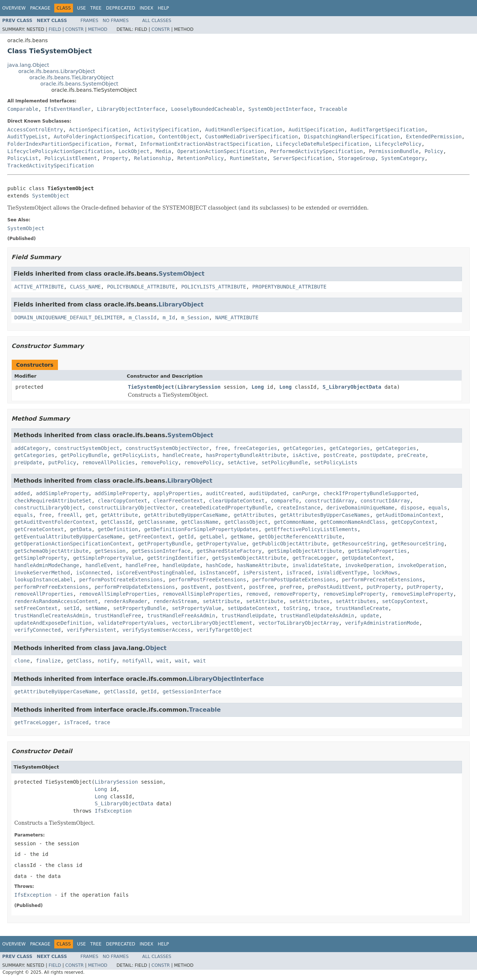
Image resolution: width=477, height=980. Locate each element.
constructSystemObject (87, 448)
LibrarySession (199, 387)
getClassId (116, 522)
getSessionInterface (161, 551)
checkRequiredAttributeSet (53, 501)
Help (163, 8)
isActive (305, 455)
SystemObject (50, 196)
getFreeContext (150, 537)
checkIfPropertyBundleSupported (370, 493)
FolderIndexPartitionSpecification (58, 144)
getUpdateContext (367, 558)
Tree (96, 8)
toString (295, 608)
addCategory (31, 448)
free (221, 448)
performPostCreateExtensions (121, 580)
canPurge (305, 493)
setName (96, 608)
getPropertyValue (221, 544)
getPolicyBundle (84, 455)
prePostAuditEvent (334, 587)
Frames (90, 21)
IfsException (113, 811)
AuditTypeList (27, 137)
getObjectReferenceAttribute (300, 537)
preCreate (411, 455)
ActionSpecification (99, 130)
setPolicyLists (336, 462)
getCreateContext (39, 529)
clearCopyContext (123, 501)
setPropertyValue (197, 608)
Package (40, 8)
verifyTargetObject (224, 630)
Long (258, 387)
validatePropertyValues (132, 623)
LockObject (134, 151)
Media (164, 151)
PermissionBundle (394, 151)
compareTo (285, 501)
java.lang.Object (28, 65)
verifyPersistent (91, 630)
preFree (291, 587)
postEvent (195, 587)
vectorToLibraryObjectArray (299, 623)
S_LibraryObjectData (352, 387)
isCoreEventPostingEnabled (155, 573)
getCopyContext (413, 522)
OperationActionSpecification (221, 151)
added (22, 493)
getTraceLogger (314, 558)
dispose (412, 508)
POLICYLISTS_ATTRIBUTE (214, 287)
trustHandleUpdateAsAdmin (317, 616)
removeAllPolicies (108, 462)
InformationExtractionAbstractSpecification (205, 144)
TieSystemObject (151, 387)
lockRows (385, 573)
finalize (48, 661)
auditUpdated (268, 493)
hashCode (218, 565)
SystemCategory (403, 158)
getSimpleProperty (41, 558)
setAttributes (309, 601)
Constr (74, 29)
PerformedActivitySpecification (316, 151)
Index (147, 8)
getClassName (200, 522)
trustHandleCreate (362, 608)
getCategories (303, 448)
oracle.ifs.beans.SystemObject (79, 84)
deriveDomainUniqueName (360, 508)
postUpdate (376, 455)
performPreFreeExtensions (51, 587)
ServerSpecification (302, 158)
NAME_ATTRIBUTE (237, 317)
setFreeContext (36, 608)
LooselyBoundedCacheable (207, 109)
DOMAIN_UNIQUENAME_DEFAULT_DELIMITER (68, 317)
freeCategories (255, 448)
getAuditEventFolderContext (54, 522)
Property (115, 158)
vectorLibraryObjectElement (212, 623)
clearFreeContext (178, 501)
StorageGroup (357, 158)
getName (241, 537)
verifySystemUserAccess (156, 630)
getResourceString (359, 544)
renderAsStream (175, 601)
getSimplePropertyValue (107, 558)
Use (81, 8)
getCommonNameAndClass (353, 522)
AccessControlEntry (35, 130)
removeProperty (296, 594)
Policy (434, 151)
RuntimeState (248, 158)
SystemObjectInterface (281, 109)
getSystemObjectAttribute (249, 558)
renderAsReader (125, 601)
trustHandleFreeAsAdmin (181, 616)
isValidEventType (342, 573)
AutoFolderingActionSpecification (103, 137)
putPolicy (62, 462)
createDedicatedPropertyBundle (226, 508)
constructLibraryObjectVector (132, 508)
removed (257, 594)
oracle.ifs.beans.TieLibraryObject (71, 77)
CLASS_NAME (85, 287)
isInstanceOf (218, 573)
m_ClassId (143, 317)
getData (81, 529)
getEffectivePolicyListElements (311, 529)
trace (322, 608)
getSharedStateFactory (229, 551)
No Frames (116, 21)
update (370, 616)
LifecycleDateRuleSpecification (322, 144)
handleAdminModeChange (47, 565)
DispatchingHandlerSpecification (352, 137)
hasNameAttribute (262, 565)
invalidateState (316, 565)
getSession (110, 551)
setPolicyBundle (285, 462)
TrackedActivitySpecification (51, 166)
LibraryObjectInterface (131, 109)
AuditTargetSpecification (388, 130)
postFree (262, 587)
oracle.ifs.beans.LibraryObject (57, 71)
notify (107, 661)
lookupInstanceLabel (44, 580)
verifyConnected (37, 630)
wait (163, 661)
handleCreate (181, 455)
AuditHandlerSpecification (244, 130)
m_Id (169, 317)
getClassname (156, 522)
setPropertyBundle (140, 608)
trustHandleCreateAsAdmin (51, 616)
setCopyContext (404, 601)
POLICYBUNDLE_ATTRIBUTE (141, 287)
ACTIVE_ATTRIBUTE (39, 287)
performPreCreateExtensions (382, 580)
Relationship (153, 158)
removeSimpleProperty (354, 594)
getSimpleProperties (377, 551)
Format (125, 144)
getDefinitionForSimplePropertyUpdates (201, 529)
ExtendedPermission (434, 137)
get (90, 515)
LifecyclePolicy (398, 144)
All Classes (157, 21)
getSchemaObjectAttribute (51, 551)
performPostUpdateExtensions (294, 580)
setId (71, 608)
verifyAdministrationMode (382, 623)
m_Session (195, 317)
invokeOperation (368, 565)
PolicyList (23, 158)
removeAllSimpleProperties (118, 594)
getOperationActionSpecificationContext (73, 544)
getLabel (212, 537)
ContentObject (179, 137)
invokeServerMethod (42, 573)
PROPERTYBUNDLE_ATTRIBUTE (289, 287)
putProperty (384, 587)
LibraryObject (181, 304)
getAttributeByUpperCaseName (186, 515)
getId (186, 537)
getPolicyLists (135, 455)
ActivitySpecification (167, 130)
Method (98, 29)
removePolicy (160, 462)
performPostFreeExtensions (207, 580)
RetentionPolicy (201, 158)
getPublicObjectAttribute (289, 544)
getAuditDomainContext (408, 515)
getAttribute (119, 515)
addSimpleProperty (62, 493)
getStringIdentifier (176, 558)
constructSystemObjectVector (167, 448)
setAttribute (221, 601)
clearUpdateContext (237, 501)
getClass (79, 661)
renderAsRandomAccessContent (56, 601)
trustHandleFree (118, 616)
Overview (14, 8)
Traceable (333, 109)
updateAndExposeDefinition (53, 623)
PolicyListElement (71, 158)
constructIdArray (329, 501)
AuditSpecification (316, 130)
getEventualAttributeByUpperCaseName (68, 537)
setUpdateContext (252, 608)
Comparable (23, 109)
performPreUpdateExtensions (135, 587)
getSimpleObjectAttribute (305, 551)
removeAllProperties (44, 594)
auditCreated (225, 493)
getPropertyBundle (164, 544)
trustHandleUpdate (248, 616)
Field (55, 29)
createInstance (298, 508)
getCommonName (294, 522)
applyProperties (176, 493)
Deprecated (121, 8)
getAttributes (254, 515)
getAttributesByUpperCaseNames (325, 515)
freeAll (68, 515)
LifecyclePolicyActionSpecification (60, 151)
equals (438, 508)
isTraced (299, 573)
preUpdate (28, 462)
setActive (242, 462)
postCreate (339, 455)
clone (22, 661)
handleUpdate (181, 565)
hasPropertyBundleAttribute (246, 455)
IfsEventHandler (67, 109)
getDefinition (118, 529)
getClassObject (246, 522)
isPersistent (262, 573)
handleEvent (102, 565)
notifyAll (136, 661)
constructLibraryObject (48, 508)
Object (156, 648)
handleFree (141, 565)
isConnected (93, 573)
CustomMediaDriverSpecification (251, 137)
